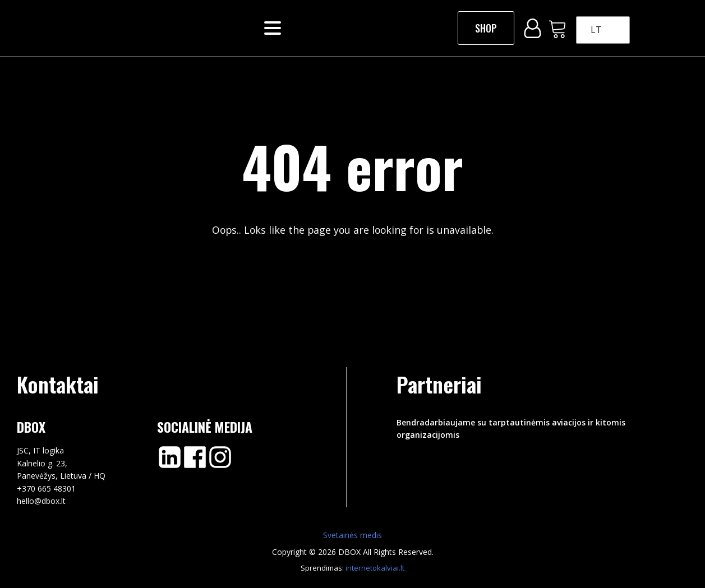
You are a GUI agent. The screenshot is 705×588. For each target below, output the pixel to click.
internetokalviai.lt (375, 568)
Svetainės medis (352, 535)
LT (596, 30)
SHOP (486, 28)
